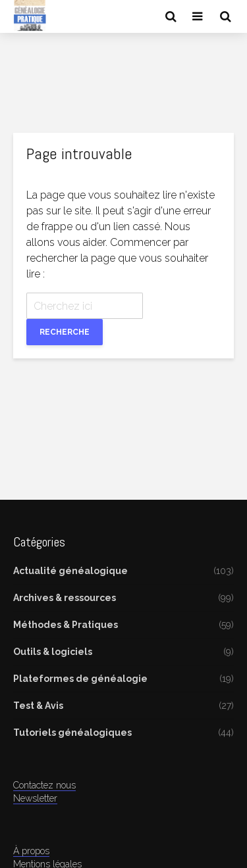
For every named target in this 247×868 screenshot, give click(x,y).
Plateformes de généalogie (80, 679)
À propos (31, 851)
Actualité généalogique (70, 571)
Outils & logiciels (53, 652)
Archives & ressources (65, 598)
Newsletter (35, 798)
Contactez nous (44, 785)
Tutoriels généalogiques (72, 733)
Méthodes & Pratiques (66, 625)
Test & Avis (38, 706)
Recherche (65, 332)
